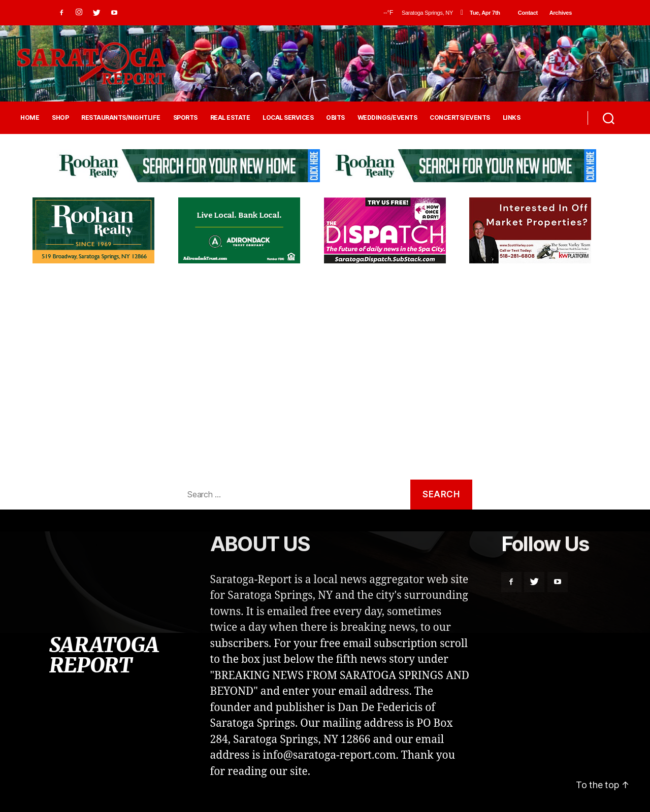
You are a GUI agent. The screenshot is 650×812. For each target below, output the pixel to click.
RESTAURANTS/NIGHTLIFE (121, 118)
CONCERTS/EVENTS (460, 118)
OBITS (335, 118)
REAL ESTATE (230, 118)
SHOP (60, 118)
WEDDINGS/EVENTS (387, 118)
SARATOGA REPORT (104, 655)
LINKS (512, 118)
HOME (30, 118)
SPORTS (185, 118)
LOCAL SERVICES (288, 118)
